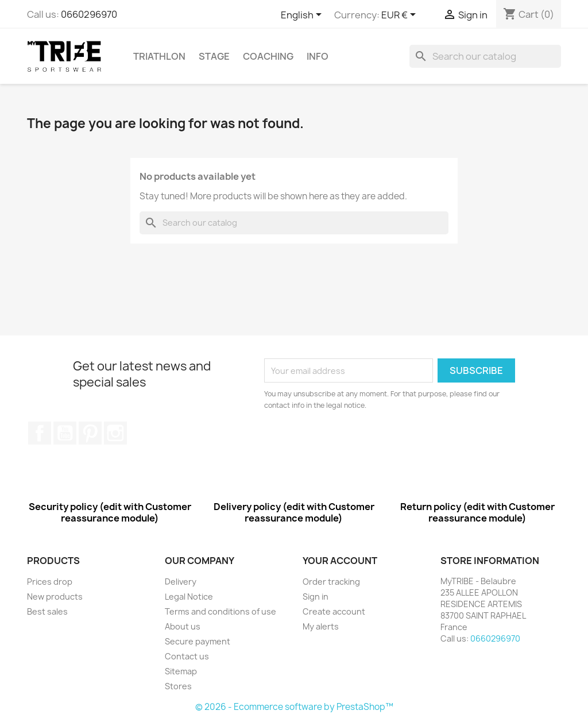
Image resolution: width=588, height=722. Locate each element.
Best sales (47, 611)
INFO (318, 56)
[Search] (485, 56)
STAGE (214, 56)
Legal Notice (189, 596)
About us (183, 626)
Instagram (115, 433)
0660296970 (89, 14)
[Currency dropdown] (401, 16)
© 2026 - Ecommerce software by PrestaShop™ (294, 707)
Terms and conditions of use (220, 611)
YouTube (65, 433)
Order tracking (331, 582)
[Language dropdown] (303, 16)
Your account (340, 561)
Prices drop (50, 582)
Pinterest (90, 433)
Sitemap (181, 671)
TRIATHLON (159, 56)
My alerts (321, 626)
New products (55, 596)
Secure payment (198, 641)
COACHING (268, 56)
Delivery (181, 582)
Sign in (316, 596)
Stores (178, 686)
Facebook (40, 433)
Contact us (187, 656)
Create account (334, 611)
